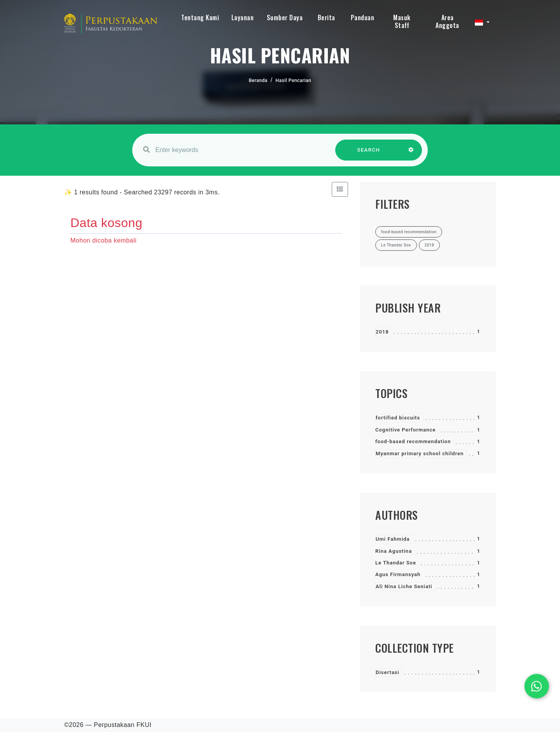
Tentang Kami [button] (200, 17)
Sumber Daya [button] (285, 17)
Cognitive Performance (405, 430)
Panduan (363, 17)
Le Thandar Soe (396, 563)
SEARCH (369, 154)
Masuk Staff (402, 21)
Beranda (258, 80)
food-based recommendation (413, 441)
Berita (326, 17)
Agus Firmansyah (398, 574)
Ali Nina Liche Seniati (404, 586)
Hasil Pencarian (294, 80)
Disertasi (388, 672)
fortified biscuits (398, 418)
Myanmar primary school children (420, 453)
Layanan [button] (243, 17)
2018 (382, 332)
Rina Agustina (394, 551)
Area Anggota (447, 21)
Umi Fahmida (393, 539)
